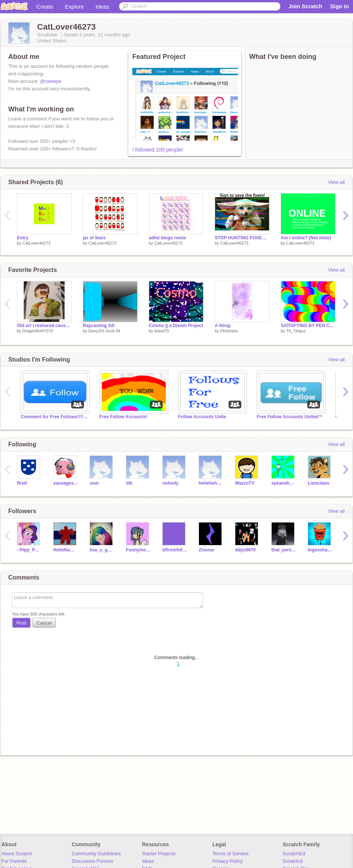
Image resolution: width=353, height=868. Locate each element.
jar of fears (94, 238)
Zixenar (207, 550)
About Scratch (17, 854)
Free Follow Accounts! (123, 417)
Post (21, 623)
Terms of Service (231, 854)
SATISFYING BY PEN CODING (308, 326)
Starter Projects (159, 854)
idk (129, 483)
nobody (170, 483)
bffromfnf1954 (175, 550)
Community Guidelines (96, 854)
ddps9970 (245, 550)
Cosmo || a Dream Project (176, 326)
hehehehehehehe (211, 483)
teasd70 (162, 331)
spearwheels (284, 483)
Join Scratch (305, 6)
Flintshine (229, 331)
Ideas (102, 7)
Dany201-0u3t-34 (104, 331)
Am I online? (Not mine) (306, 238)
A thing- (223, 326)
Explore (74, 7)
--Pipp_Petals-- (29, 550)
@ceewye (51, 81)
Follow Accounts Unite (202, 417)
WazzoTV (245, 483)
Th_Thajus (296, 331)
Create (45, 7)
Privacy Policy (228, 861)
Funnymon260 (138, 550)
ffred (22, 483)
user (94, 483)
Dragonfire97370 (38, 331)
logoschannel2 (320, 550)
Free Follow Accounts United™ (290, 417)
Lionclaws (319, 483)
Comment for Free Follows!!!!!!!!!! (54, 417)
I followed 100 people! (158, 150)
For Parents (14, 861)
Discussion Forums (92, 861)
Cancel (44, 623)
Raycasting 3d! (99, 326)
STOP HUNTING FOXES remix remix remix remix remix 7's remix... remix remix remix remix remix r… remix (242, 238)
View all (336, 182)
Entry (23, 238)
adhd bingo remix (168, 238)
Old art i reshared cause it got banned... (44, 326)
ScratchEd (294, 854)
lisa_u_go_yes (102, 550)
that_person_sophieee (284, 550)
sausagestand (66, 483)
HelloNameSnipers (66, 550)
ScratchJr (293, 861)
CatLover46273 (37, 243)
